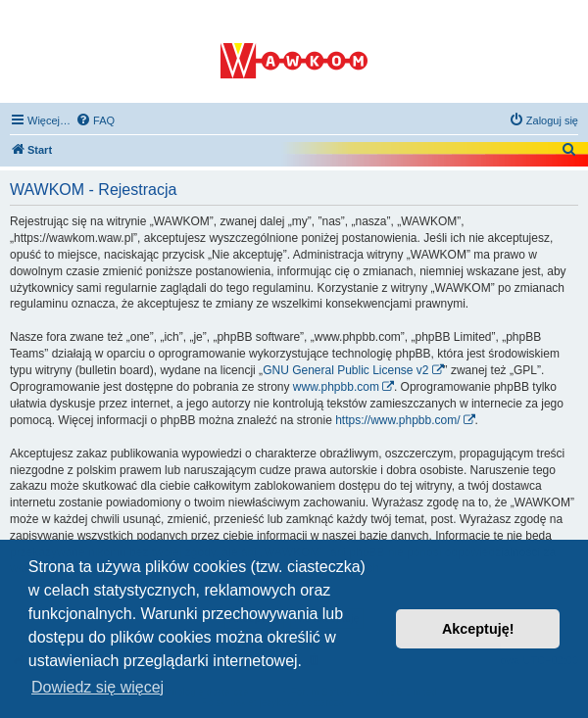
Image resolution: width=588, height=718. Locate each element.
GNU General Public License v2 (345, 370)
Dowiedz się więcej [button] (98, 687)
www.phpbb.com (336, 387)
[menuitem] (95, 120)
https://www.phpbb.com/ (397, 420)
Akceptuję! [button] (478, 629)
